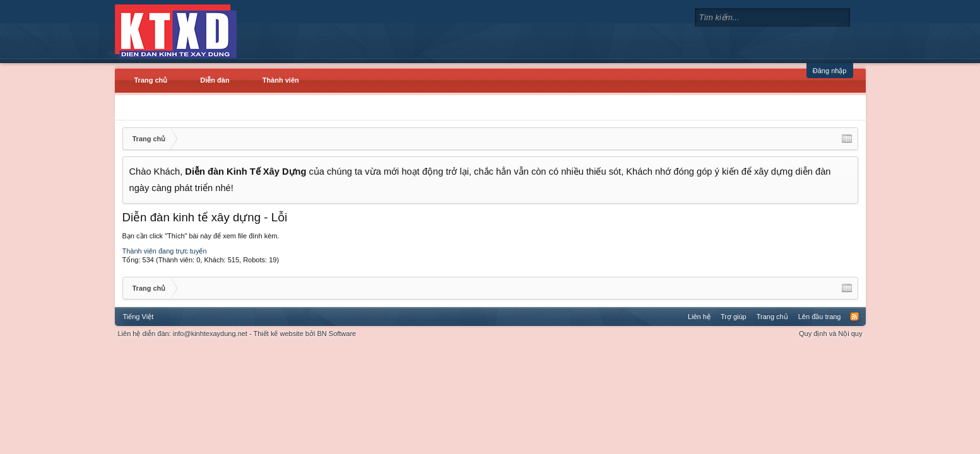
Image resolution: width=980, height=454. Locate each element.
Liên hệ (699, 317)
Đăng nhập (830, 71)
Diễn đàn (215, 80)
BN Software (336, 334)
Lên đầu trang (820, 317)
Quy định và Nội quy (831, 334)
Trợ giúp (734, 317)
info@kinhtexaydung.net (210, 334)
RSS (854, 317)
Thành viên (281, 80)
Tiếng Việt (139, 317)
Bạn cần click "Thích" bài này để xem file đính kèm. (201, 236)
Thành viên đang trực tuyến (165, 251)
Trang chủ (151, 80)
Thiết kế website (279, 334)
